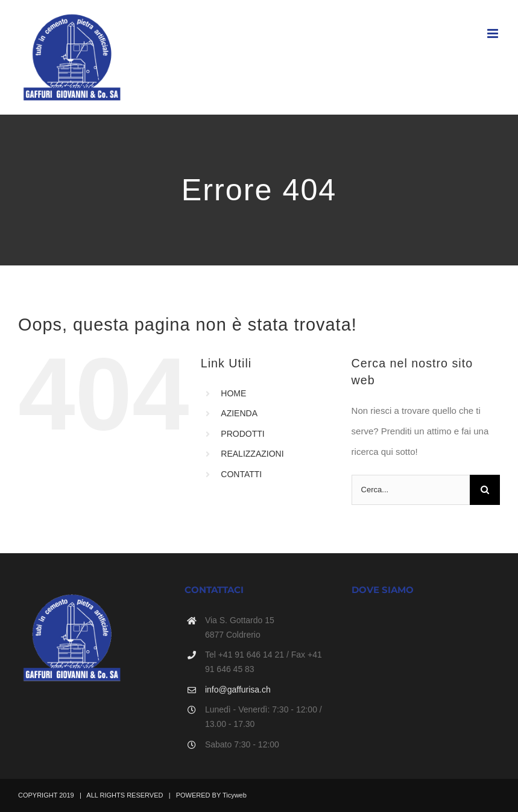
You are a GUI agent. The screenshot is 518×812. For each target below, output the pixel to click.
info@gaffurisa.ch (238, 690)
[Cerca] (485, 490)
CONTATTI (241, 474)
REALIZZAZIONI (252, 454)
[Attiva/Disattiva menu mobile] (494, 33)
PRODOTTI (242, 434)
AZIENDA (239, 413)
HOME (233, 393)
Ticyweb (235, 795)
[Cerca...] (411, 490)
